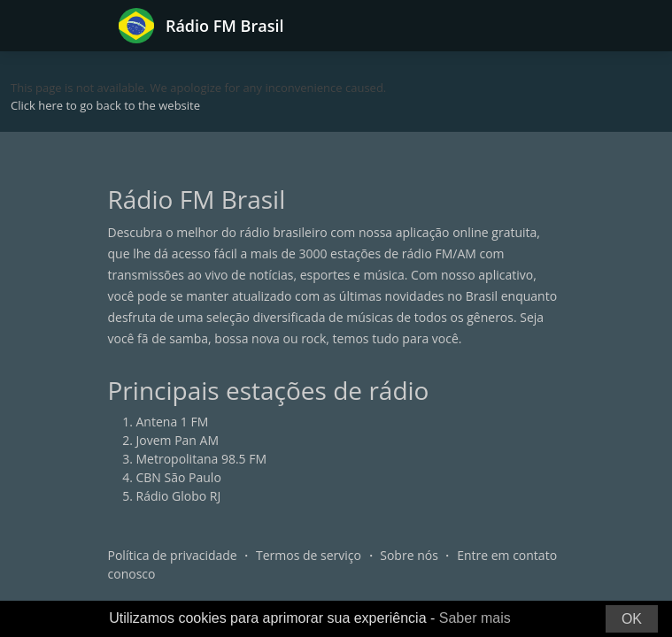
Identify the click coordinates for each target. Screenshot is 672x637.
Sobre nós (409, 555)
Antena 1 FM (173, 422)
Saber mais (475, 618)
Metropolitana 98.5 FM (202, 459)
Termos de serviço (309, 555)
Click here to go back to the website (105, 105)
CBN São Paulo (179, 477)
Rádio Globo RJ (179, 496)
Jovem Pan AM (178, 440)
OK (632, 619)
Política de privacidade (173, 555)
